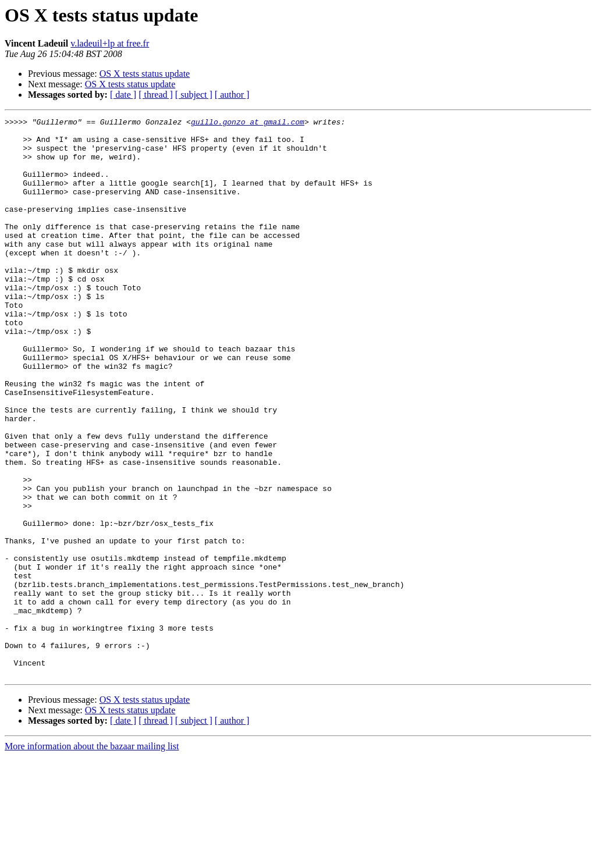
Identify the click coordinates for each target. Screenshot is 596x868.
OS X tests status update (145, 74)
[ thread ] (156, 95)
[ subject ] (194, 95)
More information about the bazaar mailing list (92, 858)
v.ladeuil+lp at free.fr (110, 43)
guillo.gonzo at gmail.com (248, 123)
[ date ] (123, 95)
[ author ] (232, 95)
